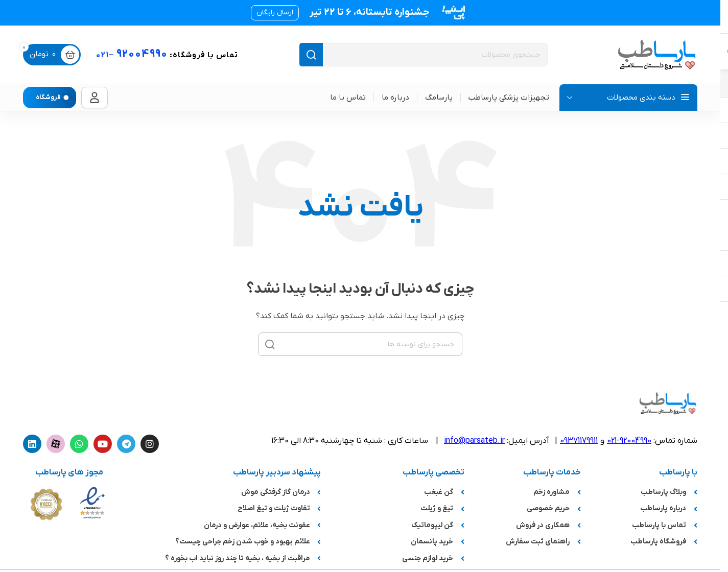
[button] (275, 13)
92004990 (167, 54)
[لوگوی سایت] (656, 54)
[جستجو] (424, 55)
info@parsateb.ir (474, 441)
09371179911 (579, 441)
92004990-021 (629, 441)
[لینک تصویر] (92, 503)
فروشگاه (48, 97)
